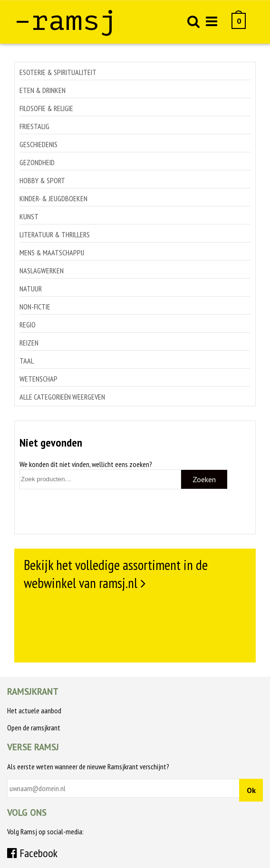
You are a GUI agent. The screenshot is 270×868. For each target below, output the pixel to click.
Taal (27, 361)
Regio (28, 325)
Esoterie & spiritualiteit (58, 72)
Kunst (29, 216)
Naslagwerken (42, 271)
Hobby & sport (42, 180)
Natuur (31, 289)
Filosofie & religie (46, 108)
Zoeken (204, 479)
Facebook (32, 853)
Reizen (29, 343)
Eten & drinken (43, 90)
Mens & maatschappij (52, 252)
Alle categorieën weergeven (62, 397)
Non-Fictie (35, 307)
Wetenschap (39, 379)
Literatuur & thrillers (55, 234)
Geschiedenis (39, 144)
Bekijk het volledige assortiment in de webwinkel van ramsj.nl (116, 574)
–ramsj (66, 21)
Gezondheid (37, 162)
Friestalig (34, 126)
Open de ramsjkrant (34, 728)
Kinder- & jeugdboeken (53, 198)
